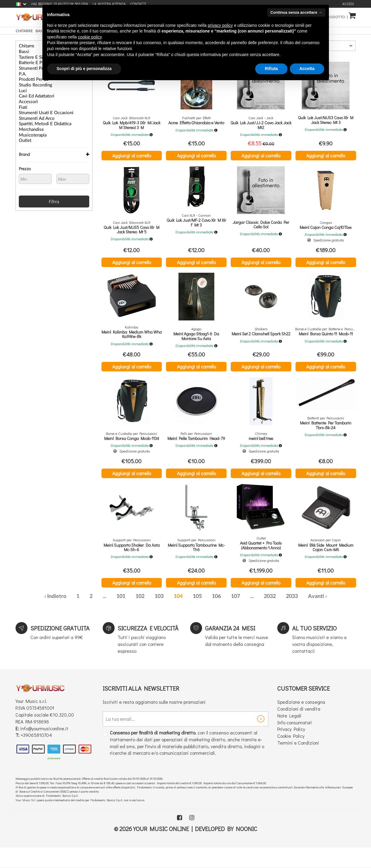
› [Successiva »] (326, 616)
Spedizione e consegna (301, 722)
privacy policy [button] (220, 25)
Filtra (54, 192)
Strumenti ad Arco (33, 112)
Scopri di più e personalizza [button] (84, 69)
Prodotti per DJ (31, 77)
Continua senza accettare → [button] (296, 12)
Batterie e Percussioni (36, 61)
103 (159, 616)
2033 (292, 616)
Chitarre (25, 46)
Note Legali (289, 735)
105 (197, 616)
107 (235, 616)
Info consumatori (295, 742)
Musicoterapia (30, 127)
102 (140, 616)
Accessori (26, 97)
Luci (22, 87)
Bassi (23, 51)
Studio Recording (33, 82)
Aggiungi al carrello (132, 155)
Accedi (348, 4)
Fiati (22, 102)
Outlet (24, 132)
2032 (270, 616)
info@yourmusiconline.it (44, 748)
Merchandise (29, 122)
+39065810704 (36, 755)
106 (216, 616)
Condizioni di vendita (299, 728)
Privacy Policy (291, 749)
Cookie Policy (291, 756)
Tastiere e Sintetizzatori (37, 56)
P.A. (22, 72)
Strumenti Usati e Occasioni (41, 107)
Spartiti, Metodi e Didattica (40, 117)
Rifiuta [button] (271, 69)
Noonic (247, 848)
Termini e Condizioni (298, 763)
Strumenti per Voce (34, 66)
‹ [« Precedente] (45, 616)
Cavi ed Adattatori (33, 92)
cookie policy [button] (90, 37)
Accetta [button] (307, 69)
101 (121, 616)
